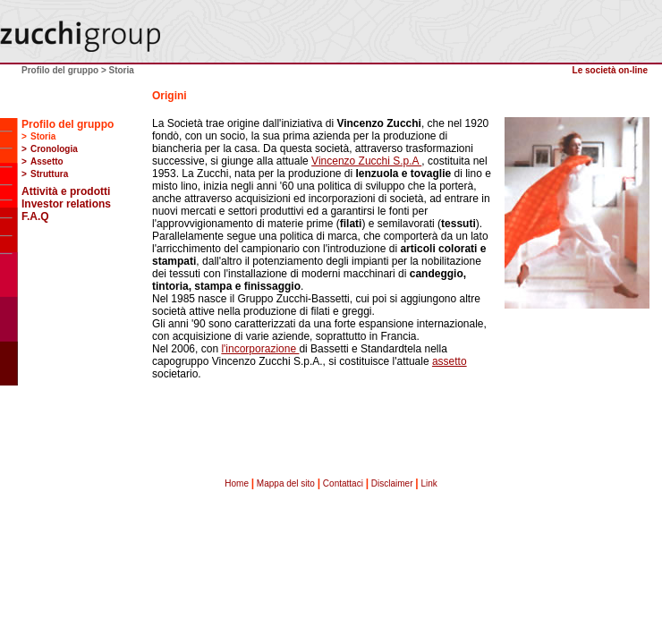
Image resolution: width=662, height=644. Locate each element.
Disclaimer (392, 483)
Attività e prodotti (66, 191)
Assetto (47, 161)
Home (237, 483)
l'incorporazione (260, 349)
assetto (450, 361)
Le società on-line (610, 70)
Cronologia (54, 149)
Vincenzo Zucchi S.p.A (366, 161)
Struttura (49, 174)
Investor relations (66, 204)
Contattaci (343, 483)
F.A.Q (35, 216)
